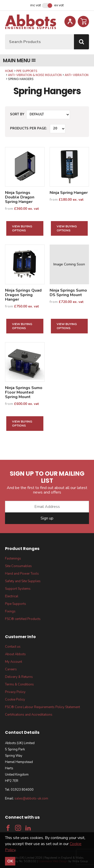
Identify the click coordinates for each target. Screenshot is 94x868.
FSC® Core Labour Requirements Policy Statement (42, 707)
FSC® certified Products (23, 619)
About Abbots (15, 654)
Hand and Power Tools (22, 574)
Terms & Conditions (19, 684)
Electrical (12, 596)
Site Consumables (18, 566)
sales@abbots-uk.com (31, 798)
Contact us (13, 647)
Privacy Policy (15, 692)
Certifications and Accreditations (29, 715)
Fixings (10, 611)
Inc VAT (36, 5)
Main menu (19, 60)
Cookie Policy (15, 700)
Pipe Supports (27, 71)
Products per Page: (28, 128)
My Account (14, 662)
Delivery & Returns (19, 677)
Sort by (17, 114)
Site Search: (5, 34)
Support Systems (18, 589)
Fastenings (13, 559)
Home (9, 71)
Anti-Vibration (77, 75)
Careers (11, 669)
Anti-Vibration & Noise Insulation (35, 75)
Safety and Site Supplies (23, 581)
